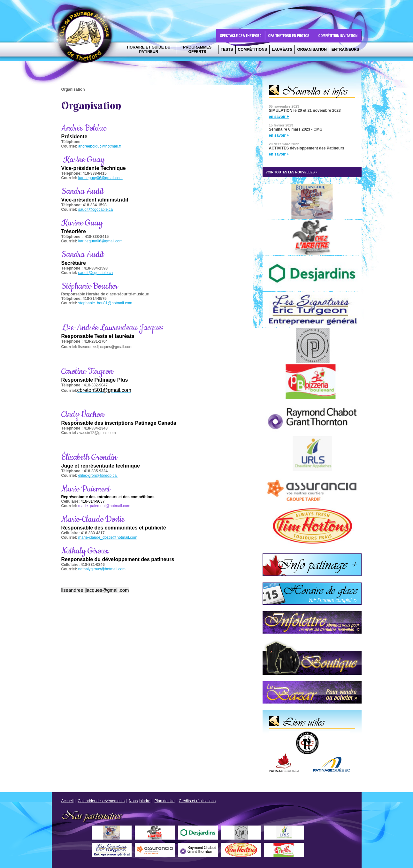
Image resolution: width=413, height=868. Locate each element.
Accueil (68, 801)
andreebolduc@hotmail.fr (100, 146)
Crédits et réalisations (197, 801)
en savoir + (279, 117)
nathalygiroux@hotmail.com (102, 569)
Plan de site (165, 801)
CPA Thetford (87, 38)
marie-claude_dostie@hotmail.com (108, 537)
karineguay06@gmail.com (100, 178)
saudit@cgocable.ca (96, 209)
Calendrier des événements (101, 801)
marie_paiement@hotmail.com (104, 506)
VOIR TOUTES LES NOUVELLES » (292, 172)
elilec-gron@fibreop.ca (98, 476)
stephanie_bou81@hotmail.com (105, 303)
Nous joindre (139, 801)
